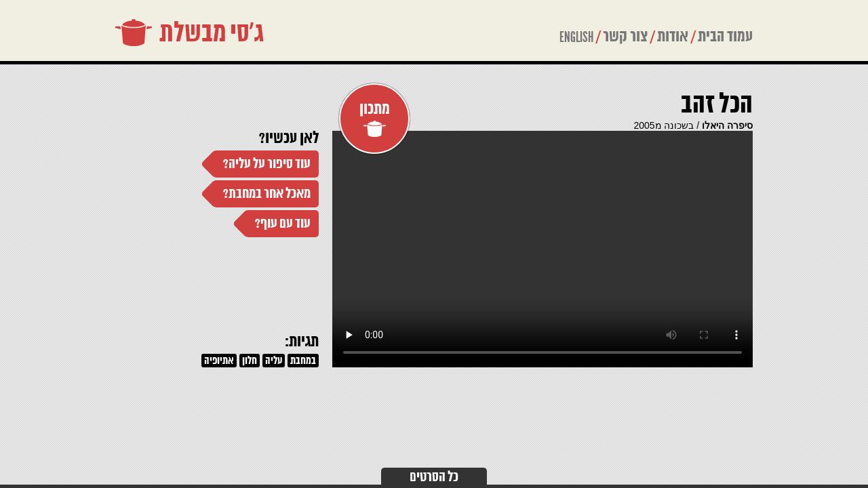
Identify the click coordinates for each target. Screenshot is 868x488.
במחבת (303, 361)
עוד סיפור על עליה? (267, 164)
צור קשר (625, 37)
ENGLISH (576, 37)
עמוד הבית (725, 37)
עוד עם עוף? (283, 224)
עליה (274, 361)
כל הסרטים (434, 477)
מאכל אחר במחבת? (267, 194)
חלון (250, 361)
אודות (673, 37)
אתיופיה (219, 361)
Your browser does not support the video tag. (542, 249)
